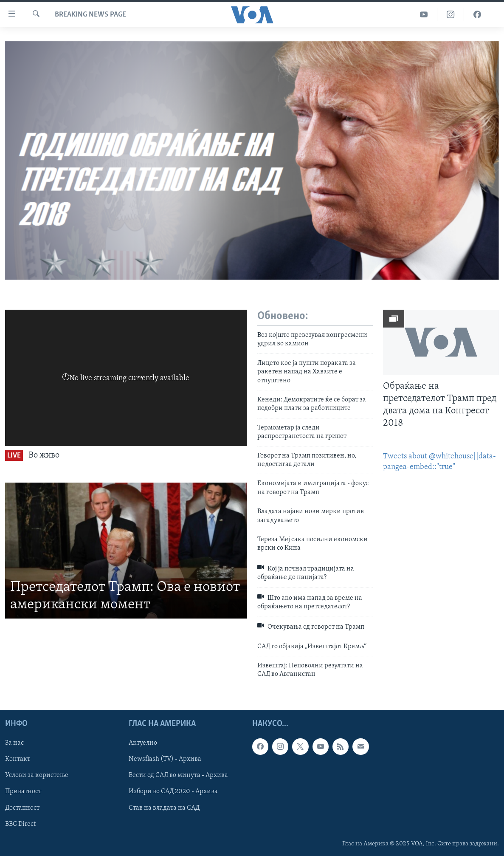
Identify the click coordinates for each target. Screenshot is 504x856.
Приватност (23, 791)
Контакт (18, 759)
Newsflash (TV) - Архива (165, 759)
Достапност (22, 808)
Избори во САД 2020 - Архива (173, 791)
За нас (14, 743)
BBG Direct (20, 824)
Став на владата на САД (164, 808)
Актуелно (143, 743)
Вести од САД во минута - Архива (178, 775)
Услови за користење (37, 775)
